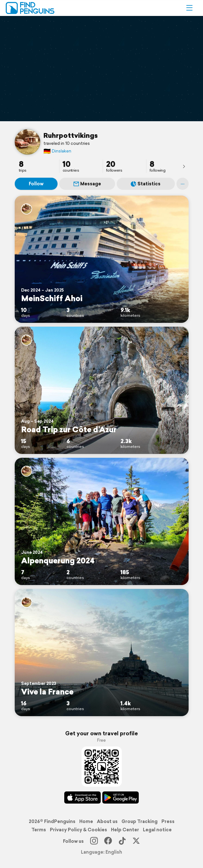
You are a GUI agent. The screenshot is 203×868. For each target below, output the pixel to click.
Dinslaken (57, 151)
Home (86, 821)
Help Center (125, 830)
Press (168, 821)
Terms (39, 830)
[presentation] (184, 166)
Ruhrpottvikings (71, 135)
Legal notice (157, 830)
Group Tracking (140, 821)
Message (87, 184)
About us (107, 821)
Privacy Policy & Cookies (78, 830)
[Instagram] (94, 841)
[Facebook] (108, 841)
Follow (36, 184)
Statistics (146, 184)
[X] (136, 841)
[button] (189, 8)
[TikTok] (122, 841)
